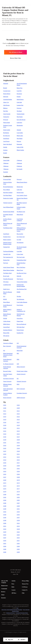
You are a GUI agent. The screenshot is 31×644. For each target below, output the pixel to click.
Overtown (19, 108)
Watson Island (6, 123)
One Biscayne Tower (22, 273)
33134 (5, 434)
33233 (18, 526)
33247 (5, 538)
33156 (5, 463)
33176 (5, 489)
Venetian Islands (21, 114)
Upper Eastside (7, 114)
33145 (5, 448)
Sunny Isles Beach (7, 144)
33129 (18, 425)
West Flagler (20, 117)
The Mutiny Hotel (7, 273)
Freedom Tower (7, 237)
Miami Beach (20, 215)
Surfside (5, 147)
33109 (18, 408)
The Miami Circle (21, 212)
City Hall (19, 240)
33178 (5, 492)
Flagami (19, 97)
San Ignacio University (9, 379)
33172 (5, 483)
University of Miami (8, 343)
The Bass (19, 296)
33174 (5, 486)
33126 (5, 422)
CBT (18, 364)
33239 (5, 532)
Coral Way (19, 91)
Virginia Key (6, 117)
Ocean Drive (20, 318)
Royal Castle (6, 276)
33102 (18, 405)
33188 (5, 506)
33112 (18, 411)
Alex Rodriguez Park (22, 289)
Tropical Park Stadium (22, 282)
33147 (5, 451)
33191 (18, 509)
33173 (18, 483)
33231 (5, 526)
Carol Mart (19, 251)
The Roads (19, 111)
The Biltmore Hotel (8, 228)
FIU (4, 351)
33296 (5, 552)
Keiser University (7, 398)
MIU (18, 353)
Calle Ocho (19, 190)
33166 (18, 474)
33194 (5, 515)
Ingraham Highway (8, 330)
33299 (18, 552)
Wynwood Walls (7, 179)
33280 (5, 549)
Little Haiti (19, 102)
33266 (5, 546)
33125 (18, 420)
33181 (18, 495)
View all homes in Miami (15, 52)
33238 (18, 529)
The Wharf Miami (7, 195)
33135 (18, 434)
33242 (18, 532)
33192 (5, 512)
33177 (18, 489)
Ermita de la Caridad (8, 198)
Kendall (5, 153)
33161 (5, 469)
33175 (18, 486)
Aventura (5, 150)
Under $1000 (6, 160)
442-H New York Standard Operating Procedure (12, 610)
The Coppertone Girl (8, 257)
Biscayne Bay (20, 234)
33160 (18, 466)
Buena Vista (20, 88)
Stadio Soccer (6, 289)
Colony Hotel (20, 254)
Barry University (7, 346)
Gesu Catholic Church (22, 195)
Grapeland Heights (8, 100)
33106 (5, 408)
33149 (18, 451)
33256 (5, 541)
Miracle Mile (6, 333)
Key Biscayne (6, 136)
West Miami (20, 139)
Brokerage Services (11, 613)
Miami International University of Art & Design (8, 355)
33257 (18, 541)
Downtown (19, 94)
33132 (5, 431)
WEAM (5, 318)
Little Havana (6, 105)
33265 (18, 544)
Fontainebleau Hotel (21, 260)
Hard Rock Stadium (8, 193)
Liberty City (6, 102)
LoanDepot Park (7, 285)
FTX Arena (6, 282)
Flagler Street (20, 321)
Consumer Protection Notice (22, 613)
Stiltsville (19, 276)
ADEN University (21, 398)
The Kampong (20, 243)
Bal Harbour (6, 133)
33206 (5, 523)
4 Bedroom (19, 163)
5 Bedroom (6, 166)
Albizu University (21, 367)
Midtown (5, 108)
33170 (18, 480)
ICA (4, 296)
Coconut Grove (7, 91)
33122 (18, 417)
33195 (18, 515)
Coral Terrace (6, 141)
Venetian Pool (6, 247)
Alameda (19, 130)
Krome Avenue (20, 330)
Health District (20, 100)
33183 (18, 497)
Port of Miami (6, 190)
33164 (18, 471)
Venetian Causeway (8, 203)
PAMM (19, 292)
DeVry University (21, 389)
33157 (18, 463)
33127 (18, 422)
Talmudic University (22, 381)
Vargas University (7, 381)
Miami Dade (20, 351)
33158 (5, 466)
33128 (5, 425)
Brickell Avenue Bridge (9, 212)
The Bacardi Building (8, 251)
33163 (5, 471)
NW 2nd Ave (6, 336)
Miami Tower (20, 270)
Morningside (20, 125)
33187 (18, 503)
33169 (5, 480)
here (17, 608)
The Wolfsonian (20, 299)
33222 (18, 523)
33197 (18, 518)
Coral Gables (20, 133)
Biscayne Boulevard (21, 324)
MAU (18, 384)
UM (18, 343)
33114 (5, 414)
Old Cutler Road (21, 327)
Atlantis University (21, 374)
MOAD (5, 299)
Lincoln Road (6, 327)
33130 (5, 428)
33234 (5, 529)
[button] (30, 3)
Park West (6, 111)
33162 (18, 469)
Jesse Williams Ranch (8, 207)
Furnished (6, 172)
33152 (5, 457)
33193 (18, 512)
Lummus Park (20, 105)
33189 (18, 506)
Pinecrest (19, 141)
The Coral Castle (21, 257)
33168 (18, 477)
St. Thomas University (8, 364)
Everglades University (22, 393)
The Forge (6, 263)
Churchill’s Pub (7, 254)
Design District (7, 94)
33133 (18, 431)
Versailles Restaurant (8, 279)
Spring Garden (7, 130)
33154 (5, 460)
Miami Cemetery (7, 240)
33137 (18, 437)
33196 (5, 518)
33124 (5, 420)
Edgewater (6, 97)
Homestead (19, 144)
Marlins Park (20, 187)
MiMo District (7, 324)
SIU (18, 379)
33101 (5, 405)
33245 (18, 535)
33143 (5, 446)
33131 (18, 428)
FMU (18, 359)
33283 (18, 549)
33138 (5, 440)
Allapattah (6, 84)
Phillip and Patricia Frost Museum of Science (21, 229)
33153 (18, 457)
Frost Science (20, 305)
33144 (18, 446)
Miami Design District (22, 182)
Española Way (20, 333)
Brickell (5, 88)
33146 (18, 448)
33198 (5, 520)
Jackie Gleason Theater (9, 267)
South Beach (6, 139)
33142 (18, 443)
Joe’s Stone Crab (21, 237)
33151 (18, 454)
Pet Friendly (20, 169)
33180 (5, 495)
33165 (5, 474)
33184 (5, 500)
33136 (5, 437)
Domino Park (6, 260)
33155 (18, 460)
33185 (18, 500)
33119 (5, 417)
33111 (5, 411)
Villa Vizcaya (20, 279)
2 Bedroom (19, 160)
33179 (18, 492)
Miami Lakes (20, 136)
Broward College (7, 371)
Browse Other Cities (15, 58)
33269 (18, 546)
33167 (5, 477)
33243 (5, 535)
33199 (18, 520)
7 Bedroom (6, 169)
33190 (5, 509)
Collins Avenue (7, 321)
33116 (18, 414)
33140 (18, 440)
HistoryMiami (6, 302)
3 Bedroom (6, 163)
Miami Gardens (20, 150)
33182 (5, 497)
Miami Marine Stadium (9, 270)
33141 (5, 443)
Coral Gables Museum (22, 302)
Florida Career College (22, 371)
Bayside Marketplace (8, 187)
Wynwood (6, 120)
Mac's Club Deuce (21, 267)
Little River (19, 123)
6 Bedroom (19, 166)
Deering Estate (20, 193)
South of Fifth (20, 147)
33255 (18, 538)
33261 (5, 544)
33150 (5, 454)
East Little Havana (21, 120)
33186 (5, 503)
